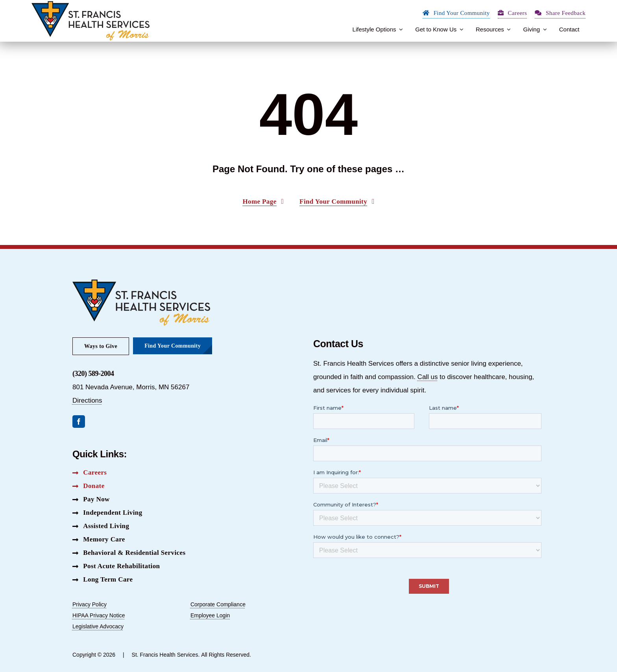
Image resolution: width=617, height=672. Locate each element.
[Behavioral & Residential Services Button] (129, 553)
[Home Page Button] (263, 202)
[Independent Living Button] (107, 513)
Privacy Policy (90, 604)
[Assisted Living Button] (101, 526)
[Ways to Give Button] (101, 346)
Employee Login (210, 615)
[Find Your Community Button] (456, 14)
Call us (428, 377)
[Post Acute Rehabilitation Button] (116, 566)
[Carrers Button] (513, 14)
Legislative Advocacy (98, 626)
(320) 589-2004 (93, 374)
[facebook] (79, 422)
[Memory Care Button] (99, 539)
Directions (87, 400)
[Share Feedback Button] (560, 14)
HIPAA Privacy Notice (99, 615)
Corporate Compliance (218, 604)
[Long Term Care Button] (103, 580)
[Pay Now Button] (91, 499)
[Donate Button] (89, 486)
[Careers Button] (90, 473)
